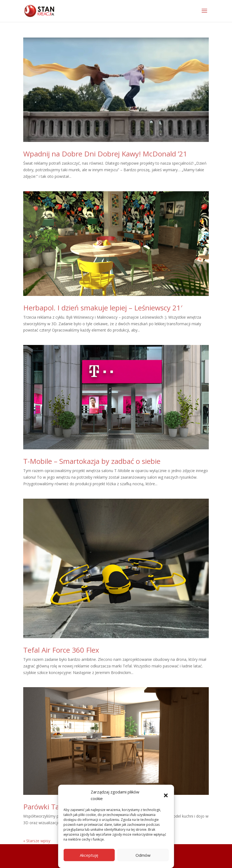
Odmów (143, 855)
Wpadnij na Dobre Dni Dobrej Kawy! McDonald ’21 (105, 154)
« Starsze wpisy (37, 841)
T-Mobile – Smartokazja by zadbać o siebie (92, 461)
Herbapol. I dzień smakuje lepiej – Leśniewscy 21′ (103, 308)
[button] (166, 795)
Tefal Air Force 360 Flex (61, 650)
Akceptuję (89, 855)
